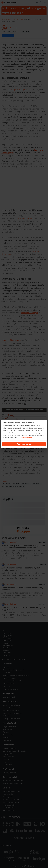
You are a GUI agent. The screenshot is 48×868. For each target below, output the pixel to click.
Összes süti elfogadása (24, 444)
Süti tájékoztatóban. (25, 438)
